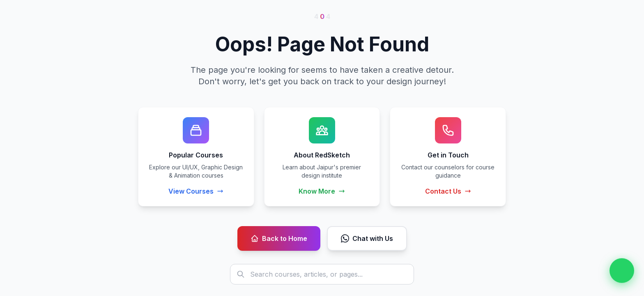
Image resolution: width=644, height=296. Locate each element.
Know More (322, 191)
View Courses (196, 191)
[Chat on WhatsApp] (622, 271)
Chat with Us (367, 238)
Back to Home (279, 238)
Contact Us (448, 191)
